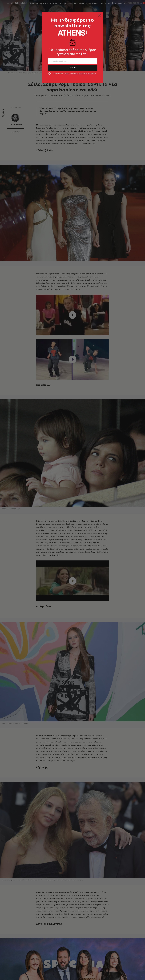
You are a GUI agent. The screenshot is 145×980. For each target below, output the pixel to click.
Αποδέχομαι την (74, 74)
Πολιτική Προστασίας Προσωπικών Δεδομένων (80, 74)
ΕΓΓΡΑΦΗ (72, 68)
